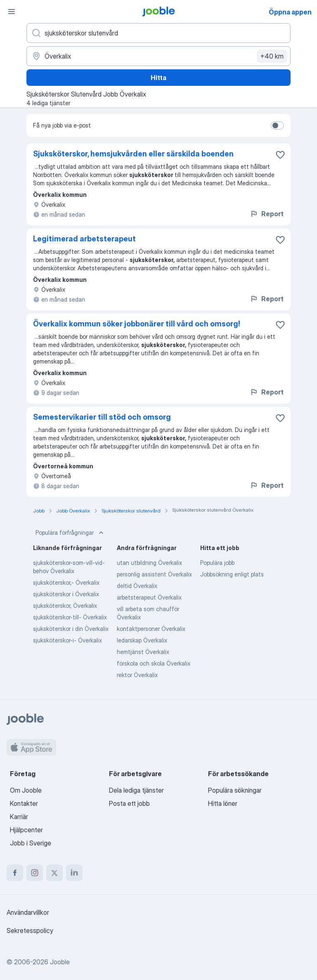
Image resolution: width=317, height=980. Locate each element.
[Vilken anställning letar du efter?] (158, 33)
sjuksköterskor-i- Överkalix (67, 640)
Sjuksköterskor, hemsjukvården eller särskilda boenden (133, 154)
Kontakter (24, 803)
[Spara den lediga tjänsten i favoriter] (280, 155)
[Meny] (12, 12)
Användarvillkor (28, 912)
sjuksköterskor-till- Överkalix (70, 617)
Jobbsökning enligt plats (232, 574)
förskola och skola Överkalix (154, 663)
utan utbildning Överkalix (149, 563)
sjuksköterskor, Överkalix (65, 606)
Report (267, 214)
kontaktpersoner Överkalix (151, 629)
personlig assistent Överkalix (154, 574)
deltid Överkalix (137, 586)
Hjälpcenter (26, 830)
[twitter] (54, 873)
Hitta (158, 78)
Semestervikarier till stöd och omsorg (102, 417)
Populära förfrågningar (70, 533)
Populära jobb (217, 563)
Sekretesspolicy (30, 930)
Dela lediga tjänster (136, 790)
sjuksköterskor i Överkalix (66, 594)
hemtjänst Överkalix (143, 652)
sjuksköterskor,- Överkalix (66, 582)
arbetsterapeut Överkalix (149, 597)
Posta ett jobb (129, 803)
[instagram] (35, 873)
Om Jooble (26, 790)
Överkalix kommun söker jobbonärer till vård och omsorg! (137, 324)
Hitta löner (223, 803)
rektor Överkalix (137, 675)
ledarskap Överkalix (142, 640)
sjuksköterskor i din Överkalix (71, 629)
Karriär (19, 817)
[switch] (277, 125)
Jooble (60, 962)
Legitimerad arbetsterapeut (84, 239)
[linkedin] (74, 873)
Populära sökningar (235, 790)
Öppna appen (290, 12)
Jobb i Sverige (31, 843)
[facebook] (15, 873)
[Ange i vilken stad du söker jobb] (158, 56)
